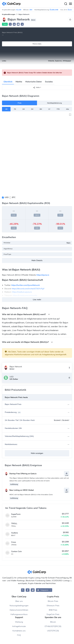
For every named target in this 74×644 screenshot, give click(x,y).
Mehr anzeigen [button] (37, 453)
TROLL (14, 524)
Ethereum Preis (53, 606)
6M (41, 109)
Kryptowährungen (9, 14)
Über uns (19, 601)
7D (15, 109)
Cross (14, 542)
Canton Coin (16, 551)
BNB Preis (53, 610)
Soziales (49, 82)
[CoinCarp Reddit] (33, 590)
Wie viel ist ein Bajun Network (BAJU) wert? (26, 314)
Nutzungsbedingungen (19, 606)
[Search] (66, 4)
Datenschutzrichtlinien (19, 610)
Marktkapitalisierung (54, 103)
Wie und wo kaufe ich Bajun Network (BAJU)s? (27, 342)
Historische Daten (34, 82)
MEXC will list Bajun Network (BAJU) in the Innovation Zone (31, 495)
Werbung (19, 622)
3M (32, 109)
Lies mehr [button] (37, 300)
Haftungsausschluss (19, 614)
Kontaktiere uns (19, 631)
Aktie (36, 87)
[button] (14, 24)
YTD (58, 109)
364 (31, 10)
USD (7, 197)
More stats (37, 44)
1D (6, 109)
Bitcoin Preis (53, 601)
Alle (67, 109)
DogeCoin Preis (53, 614)
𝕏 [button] (10, 24)
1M (23, 109)
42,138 (19, 10)
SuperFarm (16, 514)
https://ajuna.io (43, 275)
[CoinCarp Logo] (12, 4)
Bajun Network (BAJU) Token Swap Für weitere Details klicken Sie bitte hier (35, 73)
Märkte (19, 82)
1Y (49, 109)
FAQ (19, 635)
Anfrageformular (19, 626)
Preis (20, 103)
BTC (14, 197)
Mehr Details (37, 260)
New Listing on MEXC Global (19, 490)
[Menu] (70, 4)
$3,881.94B (54, 10)
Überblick (8, 82)
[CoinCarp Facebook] (28, 590)
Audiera (15, 533)
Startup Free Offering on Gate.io (21, 474)
